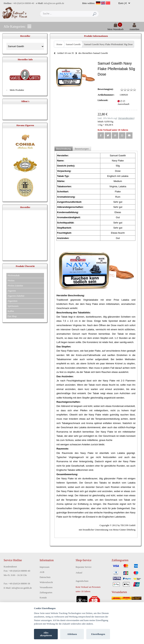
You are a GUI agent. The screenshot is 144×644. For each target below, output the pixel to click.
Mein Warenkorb (115, 28)
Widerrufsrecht (46, 582)
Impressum (44, 567)
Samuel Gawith (73, 44)
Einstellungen (98, 634)
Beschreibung (64, 149)
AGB (42, 572)
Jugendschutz (82, 581)
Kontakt (43, 598)
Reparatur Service (84, 567)
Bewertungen (82, 149)
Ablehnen (72, 634)
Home (59, 44)
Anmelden (134, 28)
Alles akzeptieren (46, 634)
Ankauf (79, 573)
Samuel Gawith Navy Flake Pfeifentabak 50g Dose (108, 44)
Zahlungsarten (46, 593)
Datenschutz (45, 577)
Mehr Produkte (17, 90)
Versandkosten (46, 587)
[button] (101, 135)
